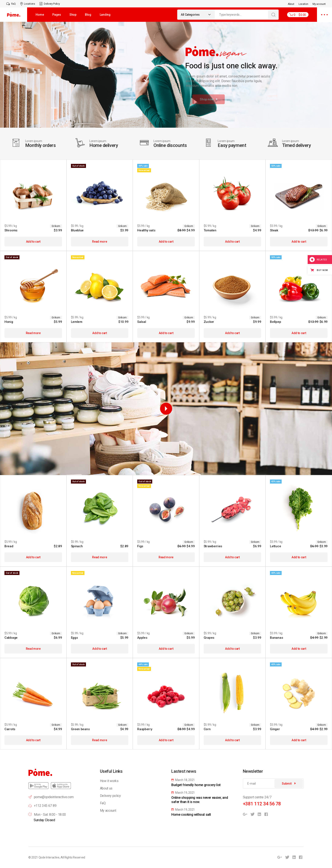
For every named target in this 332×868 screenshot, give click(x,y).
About (291, 4)
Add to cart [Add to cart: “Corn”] (232, 740)
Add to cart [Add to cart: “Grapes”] (232, 649)
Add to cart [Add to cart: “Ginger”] (299, 740)
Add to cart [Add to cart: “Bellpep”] (299, 333)
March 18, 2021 (183, 780)
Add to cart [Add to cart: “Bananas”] (299, 649)
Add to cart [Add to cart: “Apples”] (166, 649)
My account (319, 4)
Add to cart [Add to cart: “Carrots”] (33, 740)
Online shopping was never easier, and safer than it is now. (200, 800)
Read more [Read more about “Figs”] (166, 557)
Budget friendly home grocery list (196, 785)
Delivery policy (110, 796)
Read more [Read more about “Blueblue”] (100, 242)
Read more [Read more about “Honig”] (33, 333)
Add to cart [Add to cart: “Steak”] (299, 242)
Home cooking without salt (191, 815)
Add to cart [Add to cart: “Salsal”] (166, 333)
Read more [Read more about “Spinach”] (100, 557)
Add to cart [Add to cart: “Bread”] (33, 557)
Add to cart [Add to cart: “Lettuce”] (299, 557)
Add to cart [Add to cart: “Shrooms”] (33, 242)
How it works (109, 781)
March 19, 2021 (183, 793)
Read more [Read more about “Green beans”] (100, 740)
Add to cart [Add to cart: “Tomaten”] (232, 242)
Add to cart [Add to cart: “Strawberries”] (232, 557)
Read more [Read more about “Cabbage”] (33, 649)
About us (106, 788)
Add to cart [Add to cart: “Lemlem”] (100, 333)
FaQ (103, 803)
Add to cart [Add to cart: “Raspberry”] (166, 740)
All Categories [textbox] (190, 15)
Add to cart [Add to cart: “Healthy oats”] (166, 242)
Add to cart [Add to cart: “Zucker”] (232, 333)
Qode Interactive (49, 857)
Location (303, 4)
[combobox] (196, 15)
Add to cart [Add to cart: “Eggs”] (100, 649)
